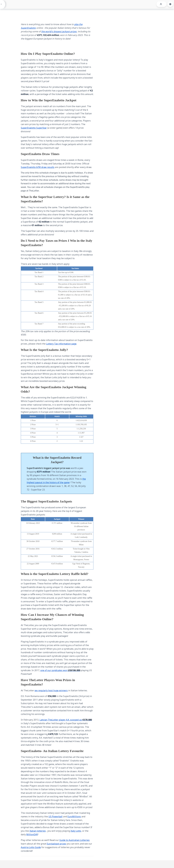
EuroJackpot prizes (56, 844)
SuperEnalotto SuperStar (34, 128)
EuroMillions (74, 817)
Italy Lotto (76, 831)
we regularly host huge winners (51, 690)
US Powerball (56, 817)
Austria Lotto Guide (31, 847)
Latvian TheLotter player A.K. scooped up (66, 720)
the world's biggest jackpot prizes (59, 31)
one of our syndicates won (60, 670)
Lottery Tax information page (61, 344)
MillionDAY (32, 834)
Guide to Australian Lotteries (74, 840)
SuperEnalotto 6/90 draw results (38, 167)
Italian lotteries (38, 831)
